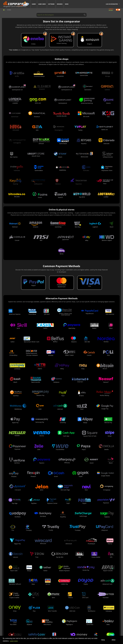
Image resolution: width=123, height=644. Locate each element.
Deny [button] (103, 640)
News (67, 4)
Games (34, 4)
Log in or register (112, 4)
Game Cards (42, 4)
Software (51, 4)
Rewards (60, 4)
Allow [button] (113, 640)
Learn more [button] (14, 641)
